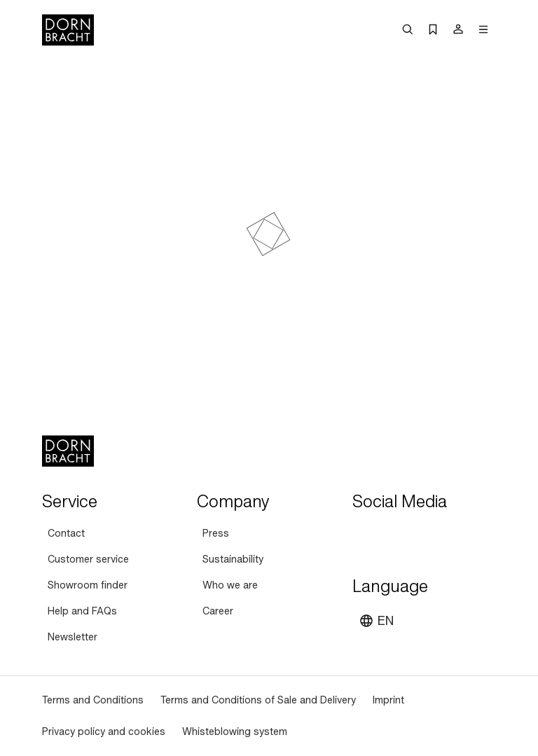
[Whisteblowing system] (235, 732)
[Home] (68, 30)
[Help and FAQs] (82, 611)
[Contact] (66, 534)
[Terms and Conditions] (93, 700)
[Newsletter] (73, 637)
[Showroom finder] (88, 585)
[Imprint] (388, 700)
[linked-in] (466, 536)
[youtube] (365, 536)
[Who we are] (230, 585)
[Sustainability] (233, 559)
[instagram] (390, 536)
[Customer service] (88, 559)
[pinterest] (415, 536)
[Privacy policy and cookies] (104, 732)
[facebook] (441, 536)
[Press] (216, 534)
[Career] (218, 611)
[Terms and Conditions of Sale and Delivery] (258, 700)
